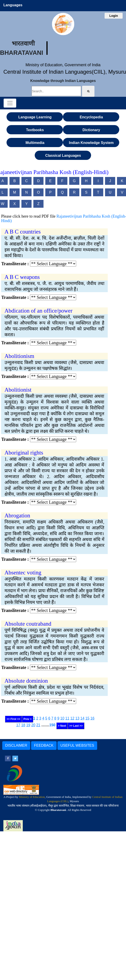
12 (72, 718)
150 (52, 725)
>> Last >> (76, 726)
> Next (62, 726)
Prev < (27, 719)
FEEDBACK (44, 745)
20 (33, 725)
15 (87, 718)
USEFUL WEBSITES (77, 745)
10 (62, 718)
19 (28, 725)
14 (82, 718)
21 (38, 725)
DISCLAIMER (16, 745)
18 (23, 725)
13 (77, 718)
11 (67, 718)
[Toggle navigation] (10, 103)
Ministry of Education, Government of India (63, 65)
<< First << (13, 719)
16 (92, 718)
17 (18, 725)
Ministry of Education (32, 797)
